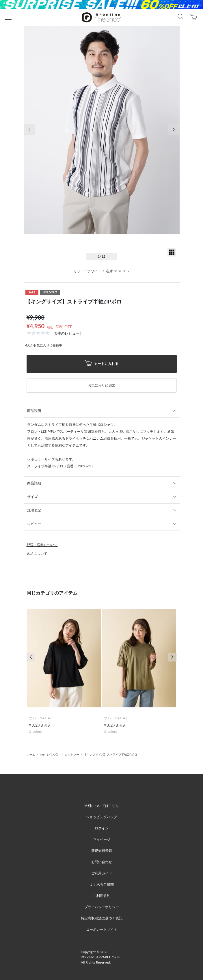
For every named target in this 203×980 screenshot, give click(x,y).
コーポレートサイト (102, 929)
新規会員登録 (102, 851)
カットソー (72, 754)
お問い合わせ (102, 862)
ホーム (31, 754)
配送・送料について (42, 545)
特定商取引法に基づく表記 (102, 918)
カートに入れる (102, 364)
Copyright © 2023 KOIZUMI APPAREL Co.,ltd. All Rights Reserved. (102, 957)
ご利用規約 (102, 896)
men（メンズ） (50, 754)
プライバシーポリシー (102, 907)
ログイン (102, 828)
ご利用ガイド (102, 873)
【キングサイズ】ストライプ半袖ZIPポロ (110, 754)
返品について (37, 553)
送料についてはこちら (102, 806)
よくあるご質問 (102, 884)
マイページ (102, 839)
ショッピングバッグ (102, 817)
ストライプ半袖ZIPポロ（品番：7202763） (61, 466)
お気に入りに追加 (102, 385)
